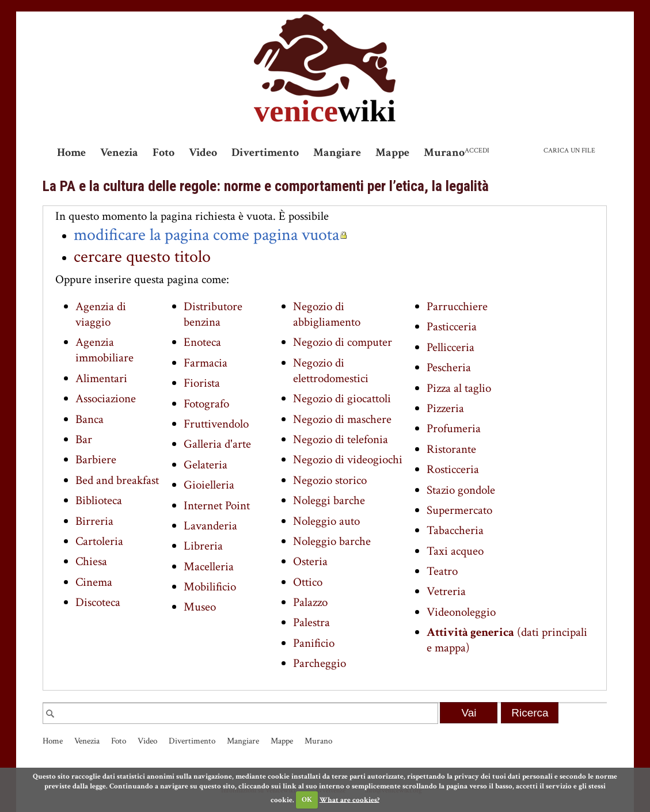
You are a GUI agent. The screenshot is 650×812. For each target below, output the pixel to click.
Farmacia (206, 363)
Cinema (94, 582)
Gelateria (206, 465)
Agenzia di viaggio (101, 314)
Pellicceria (451, 347)
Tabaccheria (455, 530)
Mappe (392, 153)
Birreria (94, 521)
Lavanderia (210, 526)
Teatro (442, 571)
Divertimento (265, 153)
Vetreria (446, 591)
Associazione (106, 399)
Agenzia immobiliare (104, 350)
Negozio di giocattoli (342, 399)
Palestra (311, 622)
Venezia (119, 153)
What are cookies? (349, 800)
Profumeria (454, 428)
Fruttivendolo (216, 424)
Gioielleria (209, 485)
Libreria (203, 546)
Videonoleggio (461, 612)
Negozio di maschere (342, 419)
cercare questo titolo (142, 257)
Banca (90, 419)
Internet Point (217, 506)
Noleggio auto (326, 521)
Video (203, 153)
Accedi (477, 150)
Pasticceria (452, 327)
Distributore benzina (213, 314)
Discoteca (98, 602)
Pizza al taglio (459, 388)
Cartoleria (99, 541)
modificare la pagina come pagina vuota (206, 235)
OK (307, 800)
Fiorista (202, 383)
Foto (164, 153)
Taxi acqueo (455, 551)
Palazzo (310, 602)
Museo (200, 607)
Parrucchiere (457, 306)
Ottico (308, 582)
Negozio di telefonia (341, 439)
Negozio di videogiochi (348, 460)
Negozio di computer (343, 342)
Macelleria (209, 567)
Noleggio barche (332, 541)
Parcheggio (320, 663)
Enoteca (202, 342)
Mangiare (337, 153)
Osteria (310, 561)
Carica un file (569, 150)
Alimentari (101, 378)
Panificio (314, 643)
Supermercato (459, 510)
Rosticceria (453, 469)
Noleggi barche (329, 500)
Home (71, 153)
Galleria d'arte (217, 444)
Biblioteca (99, 500)
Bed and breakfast (117, 480)
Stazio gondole (461, 490)
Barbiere (96, 460)
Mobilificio (210, 587)
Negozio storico (330, 480)
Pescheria (449, 367)
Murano (444, 153)
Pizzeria (445, 408)
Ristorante (451, 449)
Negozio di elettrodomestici (331, 371)
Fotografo (206, 404)
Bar (84, 439)
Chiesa (91, 561)
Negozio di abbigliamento (327, 314)
